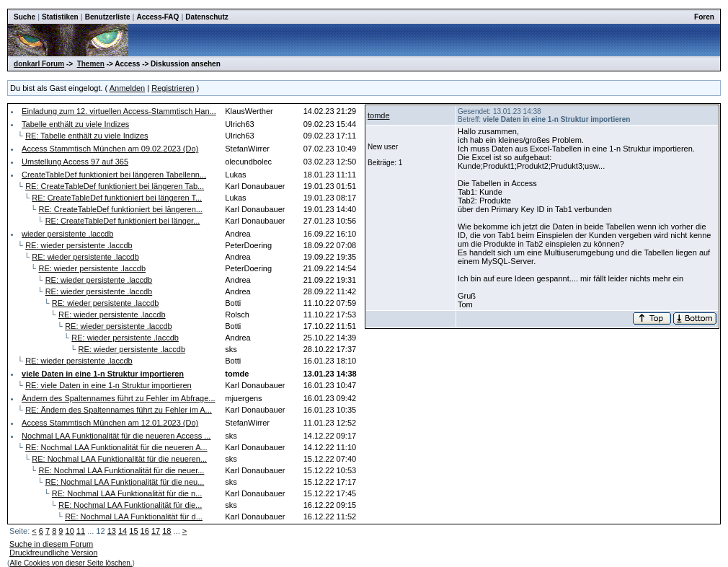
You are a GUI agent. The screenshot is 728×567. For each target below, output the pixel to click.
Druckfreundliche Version (53, 553)
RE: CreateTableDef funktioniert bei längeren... (120, 209)
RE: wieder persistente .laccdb (79, 245)
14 (123, 531)
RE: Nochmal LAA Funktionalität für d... (134, 517)
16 (145, 531)
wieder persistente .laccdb (67, 234)
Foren (704, 17)
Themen (91, 64)
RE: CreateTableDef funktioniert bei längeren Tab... (115, 186)
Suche (25, 17)
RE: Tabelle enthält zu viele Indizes (86, 136)
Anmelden (128, 88)
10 (70, 531)
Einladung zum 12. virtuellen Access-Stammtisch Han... (119, 111)
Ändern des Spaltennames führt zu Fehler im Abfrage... (118, 398)
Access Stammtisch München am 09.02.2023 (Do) (110, 149)
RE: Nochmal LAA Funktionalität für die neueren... (119, 459)
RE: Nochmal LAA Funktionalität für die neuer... (121, 470)
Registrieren (173, 88)
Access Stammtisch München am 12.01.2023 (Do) (110, 423)
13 (112, 531)
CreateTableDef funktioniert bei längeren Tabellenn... (114, 175)
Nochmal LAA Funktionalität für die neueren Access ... (116, 436)
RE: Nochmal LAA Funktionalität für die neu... (125, 482)
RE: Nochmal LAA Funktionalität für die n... (127, 493)
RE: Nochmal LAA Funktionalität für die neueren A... (116, 447)
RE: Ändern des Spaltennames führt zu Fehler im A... (119, 410)
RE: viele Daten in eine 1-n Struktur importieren (108, 385)
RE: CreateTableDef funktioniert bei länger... (123, 221)
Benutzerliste (108, 17)
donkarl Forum (39, 64)
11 (81, 531)
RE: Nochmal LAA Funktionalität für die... (130, 505)
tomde (379, 115)
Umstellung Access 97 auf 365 (75, 162)
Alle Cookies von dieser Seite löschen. (71, 563)
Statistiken (60, 17)
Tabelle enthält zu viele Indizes (75, 124)
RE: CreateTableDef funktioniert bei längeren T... (117, 198)
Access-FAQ (157, 17)
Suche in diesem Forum (51, 544)
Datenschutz (207, 17)
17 (156, 531)
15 (133, 531)
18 (167, 531)
